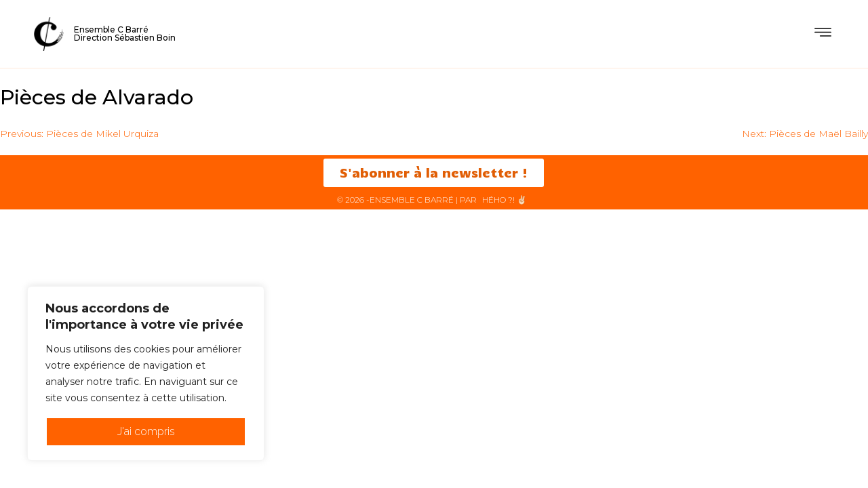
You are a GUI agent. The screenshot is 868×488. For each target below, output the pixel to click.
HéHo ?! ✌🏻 (505, 200)
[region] (146, 373)
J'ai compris (146, 431)
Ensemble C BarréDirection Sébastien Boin (125, 34)
